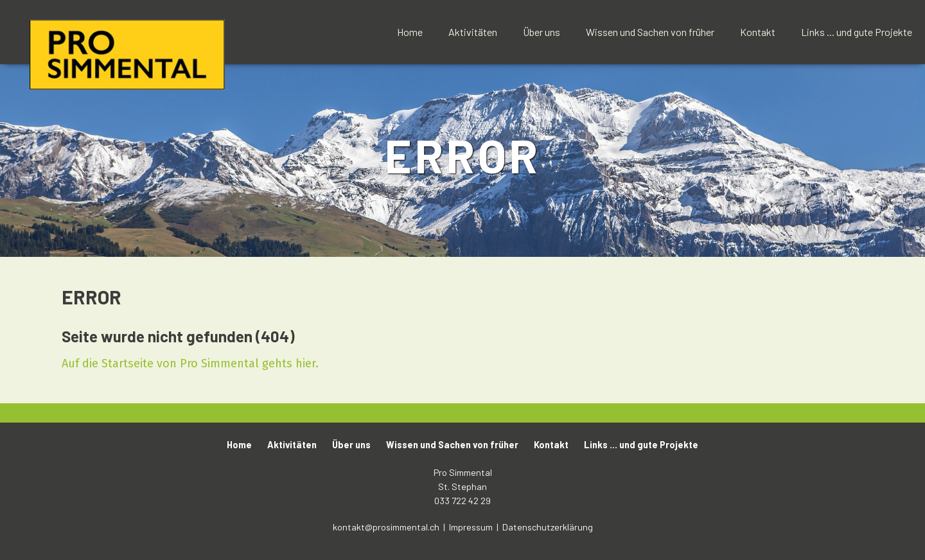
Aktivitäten (473, 32)
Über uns (542, 32)
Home (410, 32)
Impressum (472, 527)
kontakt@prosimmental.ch (387, 527)
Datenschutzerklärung (548, 527)
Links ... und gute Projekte (857, 32)
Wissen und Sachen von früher (650, 32)
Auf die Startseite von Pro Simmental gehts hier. (190, 363)
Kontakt (758, 32)
